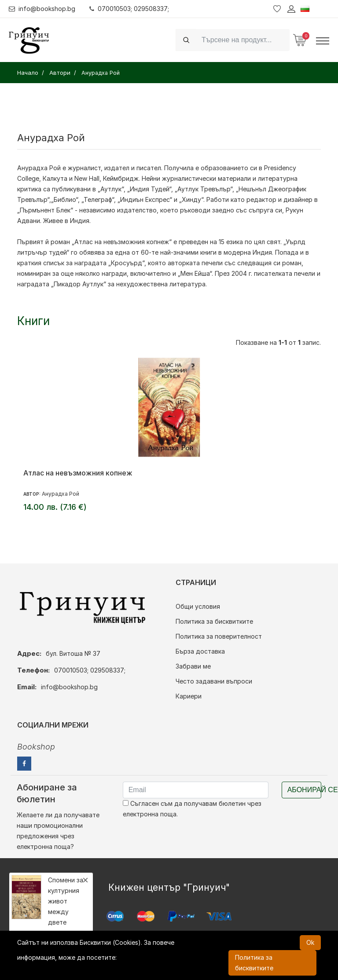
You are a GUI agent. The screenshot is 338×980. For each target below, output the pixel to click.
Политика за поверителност (219, 636)
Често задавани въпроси (214, 681)
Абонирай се (304, 790)
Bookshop (36, 747)
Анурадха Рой (61, 494)
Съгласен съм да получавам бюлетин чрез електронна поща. (192, 809)
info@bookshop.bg (42, 9)
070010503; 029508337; (129, 9)
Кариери (189, 696)
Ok (310, 942)
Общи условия (198, 606)
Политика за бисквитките (214, 621)
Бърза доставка (200, 651)
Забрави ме (193, 666)
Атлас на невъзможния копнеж (78, 473)
